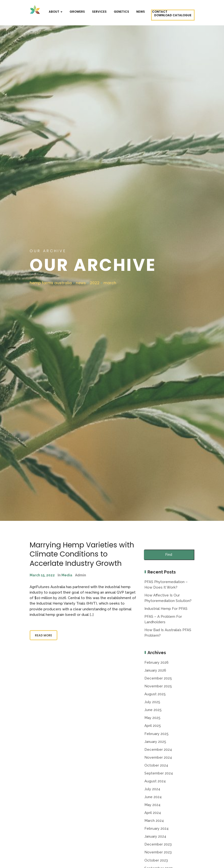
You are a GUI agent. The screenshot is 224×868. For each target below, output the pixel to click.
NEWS (141, 12)
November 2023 (158, 852)
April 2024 (153, 813)
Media (67, 575)
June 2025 (153, 710)
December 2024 (158, 750)
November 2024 (158, 757)
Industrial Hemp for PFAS (166, 609)
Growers (77, 12)
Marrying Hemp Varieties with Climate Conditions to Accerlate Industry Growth (82, 554)
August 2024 (155, 781)
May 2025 (152, 718)
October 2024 (156, 765)
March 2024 (154, 821)
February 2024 (156, 829)
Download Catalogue (173, 15)
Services (99, 12)
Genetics (121, 12)
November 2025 (158, 686)
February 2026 (156, 662)
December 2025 (158, 678)
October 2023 (156, 860)
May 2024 (152, 805)
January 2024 (155, 836)
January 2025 (155, 742)
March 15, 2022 (42, 575)
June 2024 (153, 797)
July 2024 (152, 789)
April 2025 (153, 726)
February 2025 (156, 734)
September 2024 (159, 773)
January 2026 (155, 670)
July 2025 (152, 702)
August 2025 (155, 694)
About (56, 12)
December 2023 (158, 844)
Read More (44, 635)
